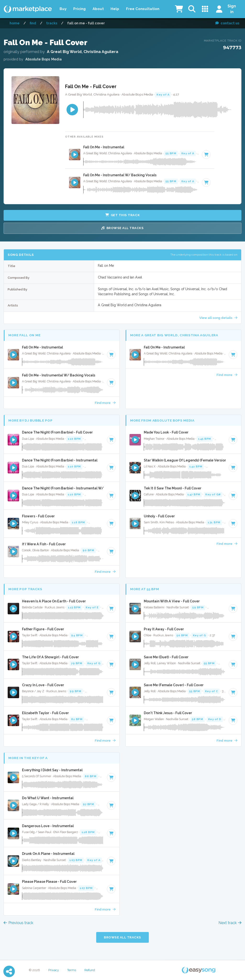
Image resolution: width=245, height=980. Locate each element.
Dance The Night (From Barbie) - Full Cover (57, 432)
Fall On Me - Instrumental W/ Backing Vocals (120, 175)
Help (115, 9)
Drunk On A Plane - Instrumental (48, 854)
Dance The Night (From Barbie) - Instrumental (60, 460)
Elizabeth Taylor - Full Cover (45, 713)
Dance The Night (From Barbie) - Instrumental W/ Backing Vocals (63, 488)
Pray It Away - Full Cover (164, 629)
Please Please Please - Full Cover (49, 882)
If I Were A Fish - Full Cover (44, 544)
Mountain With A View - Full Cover (172, 601)
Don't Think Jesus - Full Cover (168, 713)
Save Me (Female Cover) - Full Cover (174, 685)
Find (33, 23)
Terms (72, 970)
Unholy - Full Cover (159, 516)
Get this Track (122, 215)
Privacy (54, 970)
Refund (90, 970)
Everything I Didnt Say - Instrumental (52, 770)
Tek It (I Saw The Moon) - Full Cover (173, 488)
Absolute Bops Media (44, 59)
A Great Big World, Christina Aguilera (83, 52)
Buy (63, 9)
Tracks (52, 23)
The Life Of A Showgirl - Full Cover (50, 657)
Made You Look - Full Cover (166, 432)
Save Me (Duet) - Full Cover (166, 657)
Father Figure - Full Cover (43, 629)
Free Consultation (143, 9)
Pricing (79, 9)
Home (15, 23)
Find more (105, 403)
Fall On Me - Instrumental (104, 147)
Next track (230, 923)
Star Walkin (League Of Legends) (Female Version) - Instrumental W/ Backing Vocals (185, 460)
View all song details (218, 318)
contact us (227, 23)
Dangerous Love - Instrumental (48, 826)
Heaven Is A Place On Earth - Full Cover (54, 601)
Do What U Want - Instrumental (48, 798)
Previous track (18, 923)
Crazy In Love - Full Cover (43, 685)
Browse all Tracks (122, 228)
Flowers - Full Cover (38, 516)
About (98, 9)
